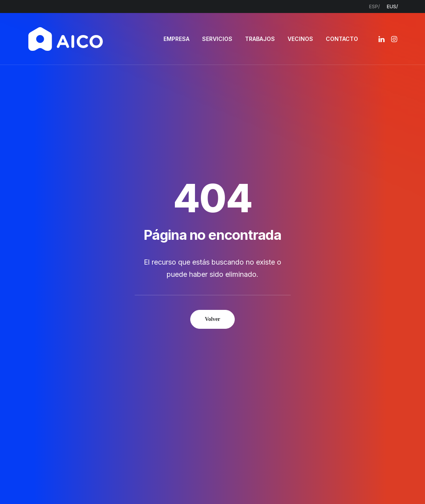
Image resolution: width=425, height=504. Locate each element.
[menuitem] (374, 6)
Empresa (177, 355)
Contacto (179, 396)
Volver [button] (212, 209)
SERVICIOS (217, 39)
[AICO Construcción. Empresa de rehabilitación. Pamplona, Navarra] (66, 39)
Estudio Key (327, 485)
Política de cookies (259, 485)
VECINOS (300, 39)
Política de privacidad (198, 485)
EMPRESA (176, 39)
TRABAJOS (260, 39)
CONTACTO (342, 39)
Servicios (177, 365)
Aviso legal (150, 485)
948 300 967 (363, 365)
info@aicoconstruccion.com (380, 355)
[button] (382, 39)
